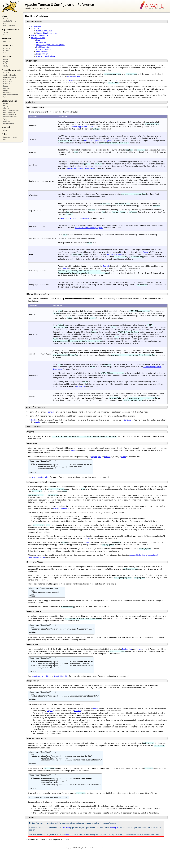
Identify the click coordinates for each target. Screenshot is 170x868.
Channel (6, 108)
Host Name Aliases (44, 47)
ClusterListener (9, 123)
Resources (7, 92)
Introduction (36, 26)
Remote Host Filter (61, 685)
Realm (6, 90)
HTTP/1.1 (7, 48)
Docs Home (7, 19)
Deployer (7, 121)
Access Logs (41, 42)
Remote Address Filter (41, 685)
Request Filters (42, 52)
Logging (39, 40)
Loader (6, 86)
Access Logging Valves (41, 480)
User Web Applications (45, 56)
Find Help (66, 844)
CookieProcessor (9, 73)
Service (6, 34)
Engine (6, 62)
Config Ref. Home (10, 21)
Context (6, 59)
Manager (7, 88)
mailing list (115, 844)
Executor (7, 41)
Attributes (35, 28)
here (67, 851)
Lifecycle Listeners (44, 49)
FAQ (5, 23)
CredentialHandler (10, 75)
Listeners (7, 84)
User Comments (9, 25)
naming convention (61, 511)
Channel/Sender (9, 112)
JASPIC (6, 139)
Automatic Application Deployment (50, 45)
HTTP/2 (6, 50)
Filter (5, 130)
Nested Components (40, 35)
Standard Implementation (47, 33)
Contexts (127, 420)
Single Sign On (42, 54)
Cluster (6, 66)
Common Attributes (44, 31)
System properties (10, 137)
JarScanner (7, 79)
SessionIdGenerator (10, 95)
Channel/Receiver (10, 115)
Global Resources (9, 77)
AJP (5, 53)
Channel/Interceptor (11, 117)
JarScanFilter (8, 82)
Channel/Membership (11, 110)
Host (5, 64)
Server (6, 32)
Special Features (38, 38)
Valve (5, 97)
